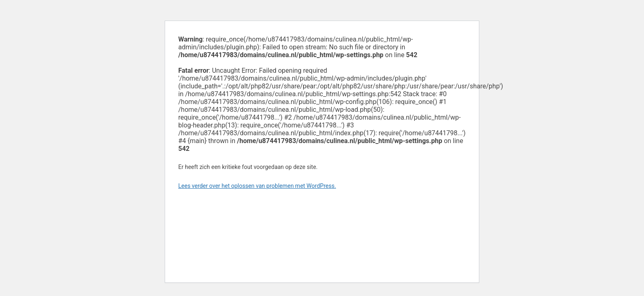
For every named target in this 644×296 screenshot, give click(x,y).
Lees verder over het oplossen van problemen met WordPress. (257, 186)
